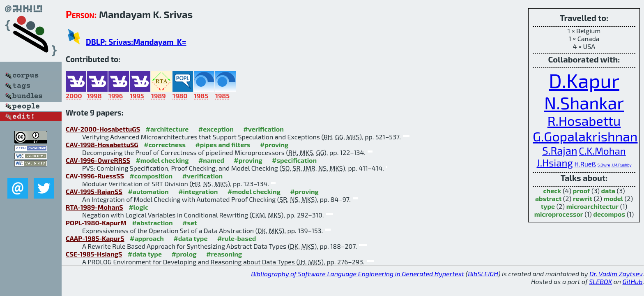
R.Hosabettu (584, 120)
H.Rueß (585, 164)
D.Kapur (584, 80)
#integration (198, 191)
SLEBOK (600, 281)
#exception (216, 129)
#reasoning (224, 254)
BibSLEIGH (483, 274)
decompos (609, 214)
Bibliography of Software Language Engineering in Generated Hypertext (358, 274)
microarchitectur (592, 206)
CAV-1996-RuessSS (95, 176)
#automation (148, 191)
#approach (147, 238)
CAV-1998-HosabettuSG (102, 145)
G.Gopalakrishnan (585, 136)
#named (211, 160)
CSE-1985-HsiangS (94, 254)
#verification (263, 129)
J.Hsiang (554, 163)
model (613, 198)
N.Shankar (584, 102)
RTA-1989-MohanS (94, 207)
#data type (190, 238)
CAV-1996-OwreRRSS (98, 160)
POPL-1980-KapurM (96, 223)
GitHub (633, 281)
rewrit (583, 198)
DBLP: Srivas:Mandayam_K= (136, 42)
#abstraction (152, 223)
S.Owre (604, 165)
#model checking (162, 160)
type (548, 206)
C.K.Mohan (602, 151)
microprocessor (559, 214)
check (552, 191)
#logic (138, 207)
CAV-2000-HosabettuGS (103, 129)
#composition (151, 176)
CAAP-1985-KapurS (95, 238)
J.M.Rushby (621, 165)
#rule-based (237, 238)
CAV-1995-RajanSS (94, 191)
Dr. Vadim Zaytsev (616, 274)
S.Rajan (560, 150)
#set (190, 223)
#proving (274, 145)
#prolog (184, 254)
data (608, 191)
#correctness (165, 145)
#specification (294, 160)
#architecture (167, 129)
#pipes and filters (223, 145)
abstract (548, 198)
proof (582, 191)
